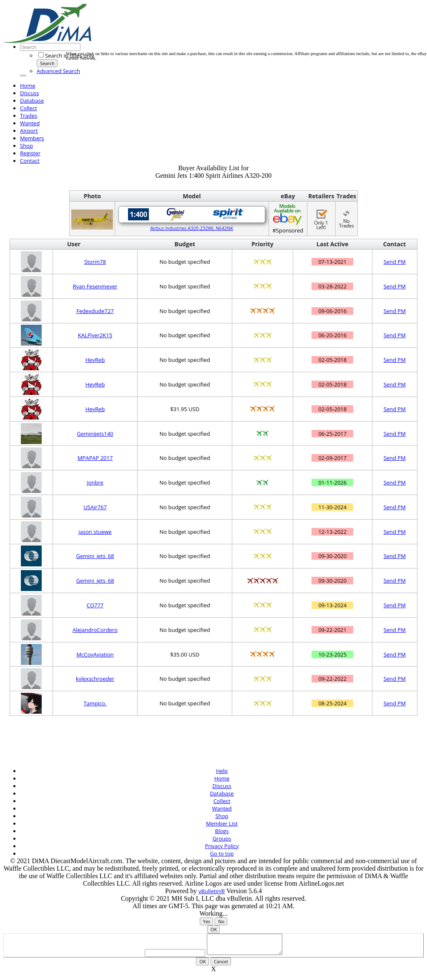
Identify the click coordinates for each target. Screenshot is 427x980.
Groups (222, 839)
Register (30, 153)
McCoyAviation (95, 654)
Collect (29, 108)
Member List (222, 823)
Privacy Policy (222, 846)
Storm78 (95, 262)
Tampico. (95, 703)
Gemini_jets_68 (95, 556)
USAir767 (95, 507)
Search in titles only (66, 56)
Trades (29, 116)
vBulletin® (212, 891)
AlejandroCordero (95, 630)
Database (32, 101)
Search (47, 63)
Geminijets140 (95, 434)
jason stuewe (95, 532)
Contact (30, 161)
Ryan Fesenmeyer (95, 286)
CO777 (95, 605)
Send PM (395, 262)
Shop (26, 146)
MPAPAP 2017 (95, 458)
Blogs (222, 831)
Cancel (221, 965)
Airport (29, 131)
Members (32, 138)
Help (222, 771)
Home (28, 86)
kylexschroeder (95, 679)
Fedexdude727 (95, 311)
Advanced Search (58, 71)
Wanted (30, 123)
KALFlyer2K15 (95, 335)
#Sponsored (288, 218)
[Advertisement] (218, 33)
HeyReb (95, 360)
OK (214, 929)
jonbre (95, 482)
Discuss (30, 93)
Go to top (222, 854)
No (221, 921)
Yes (207, 921)
